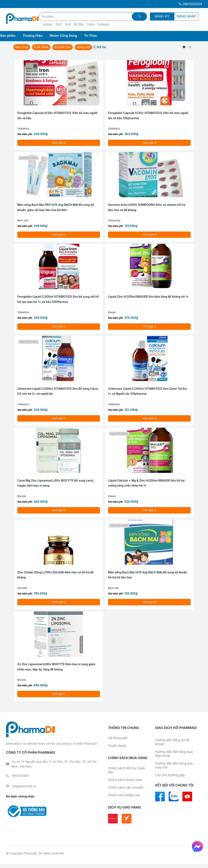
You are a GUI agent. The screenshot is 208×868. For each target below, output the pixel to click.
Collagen (103, 24)
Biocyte (22, 496)
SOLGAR (22, 588)
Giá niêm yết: (25, 134)
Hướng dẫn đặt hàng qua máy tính (174, 765)
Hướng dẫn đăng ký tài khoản (172, 742)
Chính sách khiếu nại (124, 795)
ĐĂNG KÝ (162, 16)
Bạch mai (23, 220)
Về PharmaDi (118, 738)
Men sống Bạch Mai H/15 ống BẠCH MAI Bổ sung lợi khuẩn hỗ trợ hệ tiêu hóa (148, 575)
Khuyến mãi (64, 47)
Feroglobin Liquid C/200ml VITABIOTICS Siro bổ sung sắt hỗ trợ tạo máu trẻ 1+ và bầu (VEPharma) (58, 299)
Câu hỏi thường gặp (170, 775)
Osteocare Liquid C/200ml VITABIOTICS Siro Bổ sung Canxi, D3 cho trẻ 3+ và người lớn (58, 391)
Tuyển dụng (117, 746)
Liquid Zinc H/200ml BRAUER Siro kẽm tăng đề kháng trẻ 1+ (148, 297)
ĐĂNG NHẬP (186, 16)
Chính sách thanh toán (125, 780)
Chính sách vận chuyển (126, 787)
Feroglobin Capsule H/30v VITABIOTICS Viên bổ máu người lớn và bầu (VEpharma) (148, 115)
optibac (48, 24)
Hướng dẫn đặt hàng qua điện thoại (174, 754)
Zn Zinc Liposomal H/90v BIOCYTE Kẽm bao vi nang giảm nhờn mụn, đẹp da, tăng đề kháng (56, 667)
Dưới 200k (42, 47)
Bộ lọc (101, 47)
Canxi (91, 24)
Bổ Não (79, 24)
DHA (68, 24)
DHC (59, 24)
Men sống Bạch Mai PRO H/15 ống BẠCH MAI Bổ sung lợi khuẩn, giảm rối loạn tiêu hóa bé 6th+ (56, 207)
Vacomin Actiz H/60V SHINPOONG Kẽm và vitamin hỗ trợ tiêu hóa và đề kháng (147, 207)
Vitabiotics (23, 129)
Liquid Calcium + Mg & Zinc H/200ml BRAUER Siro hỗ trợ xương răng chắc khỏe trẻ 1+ (146, 483)
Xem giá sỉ (59, 143)
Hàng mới (85, 47)
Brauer (112, 312)
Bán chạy (22, 47)
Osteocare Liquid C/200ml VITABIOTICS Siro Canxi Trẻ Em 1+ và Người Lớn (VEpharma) (147, 391)
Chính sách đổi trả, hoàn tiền (127, 770)
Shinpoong (114, 220)
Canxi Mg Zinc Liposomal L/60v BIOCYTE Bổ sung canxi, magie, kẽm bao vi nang (56, 483)
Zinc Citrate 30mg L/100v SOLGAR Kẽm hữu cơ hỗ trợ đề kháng (55, 575)
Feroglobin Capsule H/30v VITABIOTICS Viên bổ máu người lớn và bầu (57, 115)
